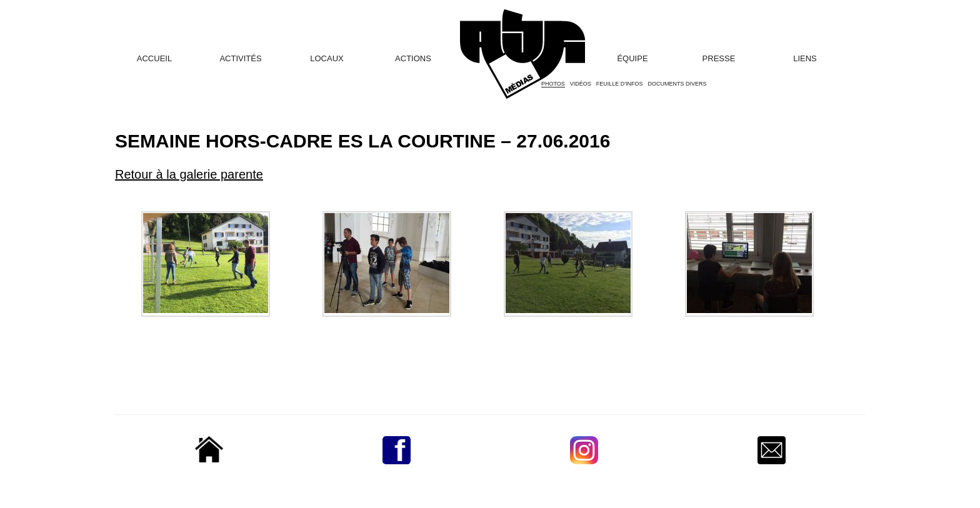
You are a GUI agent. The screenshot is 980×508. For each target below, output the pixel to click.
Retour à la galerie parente (189, 174)
